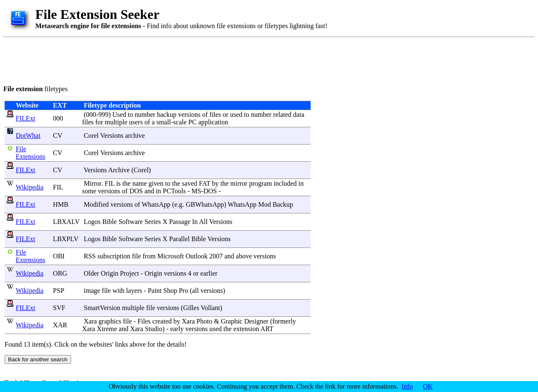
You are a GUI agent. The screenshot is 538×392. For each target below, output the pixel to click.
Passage (180, 222)
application (213, 122)
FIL (58, 187)
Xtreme (107, 329)
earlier (209, 273)
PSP (58, 291)
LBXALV (66, 222)
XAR (60, 325)
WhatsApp (156, 204)
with (119, 291)
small (164, 122)
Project (129, 273)
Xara (90, 321)
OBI (59, 256)
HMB (61, 204)
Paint (155, 291)
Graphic (232, 321)
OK (428, 386)
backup (166, 114)
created (162, 321)
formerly (284, 321)
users (136, 122)
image (92, 291)
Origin (110, 273)
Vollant (211, 308)
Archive (119, 170)
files (215, 114)
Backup (283, 204)
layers (134, 291)
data (299, 114)
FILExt (25, 118)
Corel (91, 135)
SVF (59, 308)
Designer (256, 321)
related (282, 114)
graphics (110, 321)
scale (180, 122)
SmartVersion (102, 308)
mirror (239, 183)
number (145, 114)
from (149, 256)
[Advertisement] (156, 60)
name (140, 183)
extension (246, 329)
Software (131, 222)
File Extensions (30, 153)
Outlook (196, 256)
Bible (109, 222)
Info (407, 386)
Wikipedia (29, 187)
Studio (154, 329)
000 (58, 118)
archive (135, 135)
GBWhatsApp (205, 204)
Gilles (191, 308)
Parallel (179, 239)
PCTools (174, 191)
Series (153, 222)
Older (91, 273)
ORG (60, 273)
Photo (204, 321)
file (136, 256)
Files (144, 321)
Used (119, 114)
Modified (96, 204)
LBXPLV (66, 239)
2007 (216, 256)
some (89, 191)
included (285, 183)
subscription (114, 256)
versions (189, 114)
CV (58, 135)
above (244, 256)
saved (190, 183)
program (261, 183)
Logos (92, 222)
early (177, 329)
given (156, 183)
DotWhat (28, 135)
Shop (170, 291)
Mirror (92, 183)
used (236, 114)
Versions (112, 135)
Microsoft (170, 256)
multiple (116, 122)
